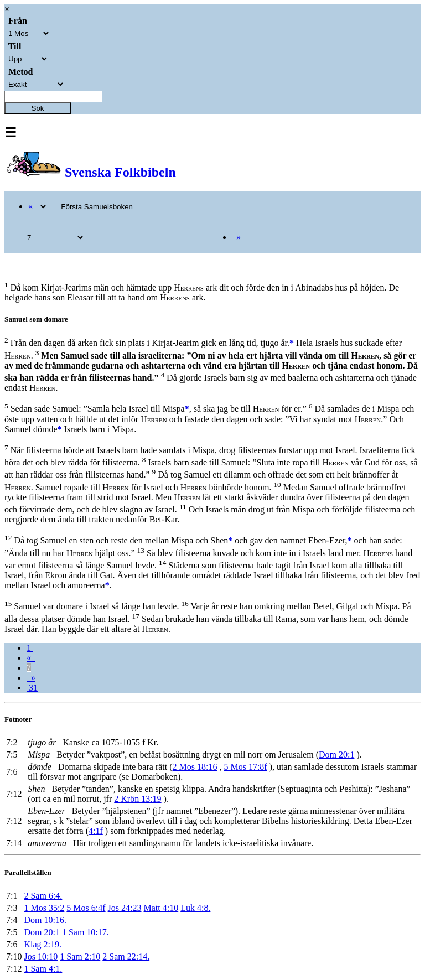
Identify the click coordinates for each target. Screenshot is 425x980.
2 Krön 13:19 (138, 799)
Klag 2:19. (43, 944)
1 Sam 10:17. (85, 932)
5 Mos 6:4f (86, 908)
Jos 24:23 (125, 908)
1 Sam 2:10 (80, 956)
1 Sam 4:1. (43, 969)
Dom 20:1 (336, 755)
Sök (38, 108)
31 (32, 688)
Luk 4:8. (195, 908)
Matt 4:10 (161, 908)
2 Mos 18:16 (195, 767)
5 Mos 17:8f (245, 767)
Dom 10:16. (45, 920)
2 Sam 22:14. (126, 956)
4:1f (96, 831)
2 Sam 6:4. (43, 896)
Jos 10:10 (41, 956)
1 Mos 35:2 (44, 908)
